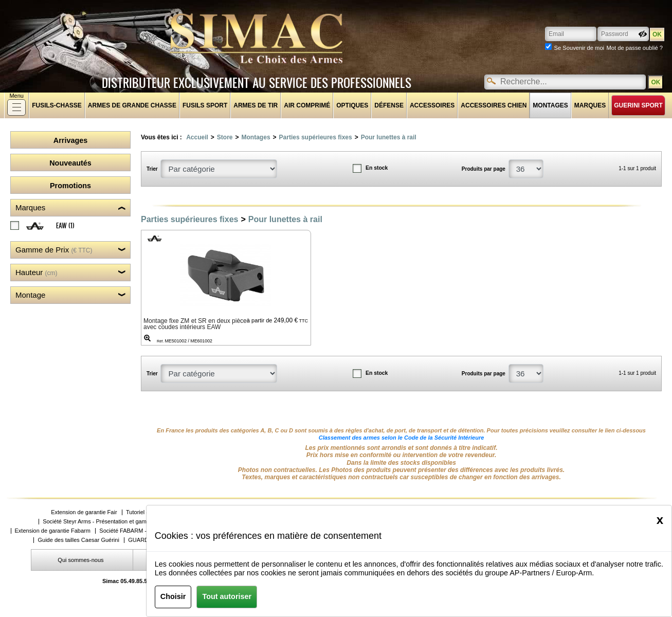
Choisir (173, 596)
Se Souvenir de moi (579, 48)
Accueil (197, 137)
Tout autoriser (227, 596)
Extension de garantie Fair (84, 512)
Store (225, 137)
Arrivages (70, 140)
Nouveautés (70, 163)
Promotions (70, 186)
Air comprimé (307, 105)
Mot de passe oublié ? (635, 48)
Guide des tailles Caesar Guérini (78, 540)
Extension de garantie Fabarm (53, 531)
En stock (377, 168)
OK (656, 82)
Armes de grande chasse (132, 105)
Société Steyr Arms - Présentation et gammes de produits (115, 522)
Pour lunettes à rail (389, 137)
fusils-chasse (57, 105)
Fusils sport (205, 105)
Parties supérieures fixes (316, 137)
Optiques (352, 105)
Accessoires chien (494, 105)
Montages (550, 105)
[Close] (660, 520)
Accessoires (432, 105)
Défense (389, 105)
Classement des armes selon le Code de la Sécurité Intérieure (402, 438)
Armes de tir (256, 105)
